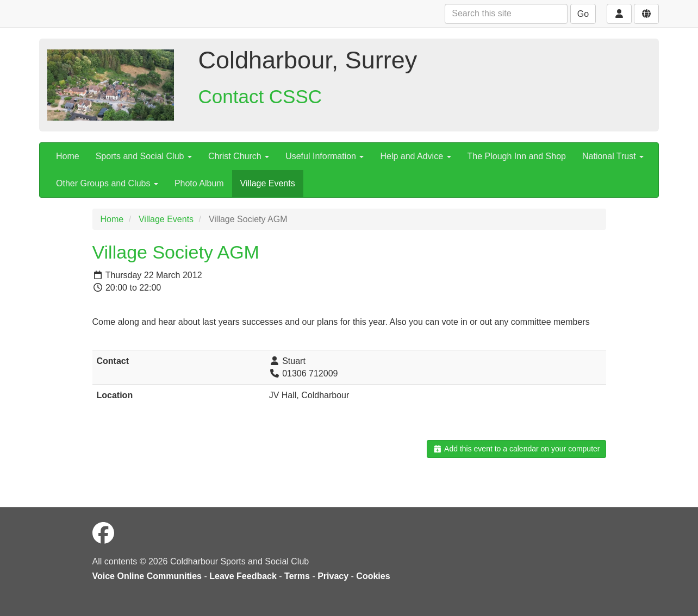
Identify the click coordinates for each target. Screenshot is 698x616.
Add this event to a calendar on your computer (516, 449)
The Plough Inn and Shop (517, 156)
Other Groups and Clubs (107, 183)
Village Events (268, 183)
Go (583, 14)
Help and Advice (415, 156)
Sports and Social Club (144, 156)
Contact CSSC (260, 96)
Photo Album (199, 183)
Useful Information (325, 156)
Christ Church (239, 156)
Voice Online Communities (147, 576)
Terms (297, 576)
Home (68, 156)
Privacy (333, 576)
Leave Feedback (243, 576)
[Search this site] (506, 14)
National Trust (613, 156)
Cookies (373, 576)
